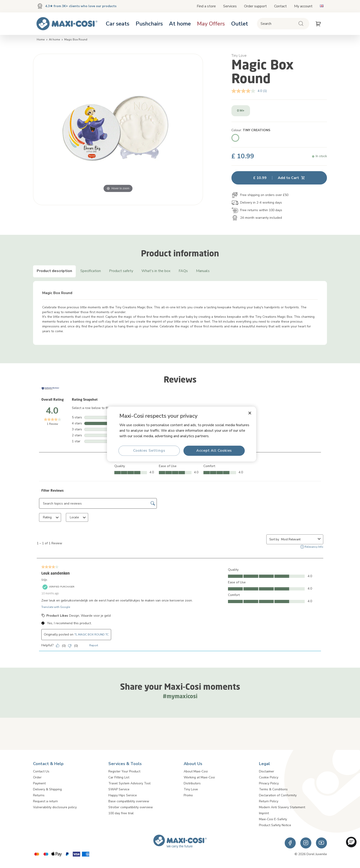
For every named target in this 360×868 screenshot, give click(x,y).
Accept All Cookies (214, 451)
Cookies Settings (149, 451)
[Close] (250, 413)
